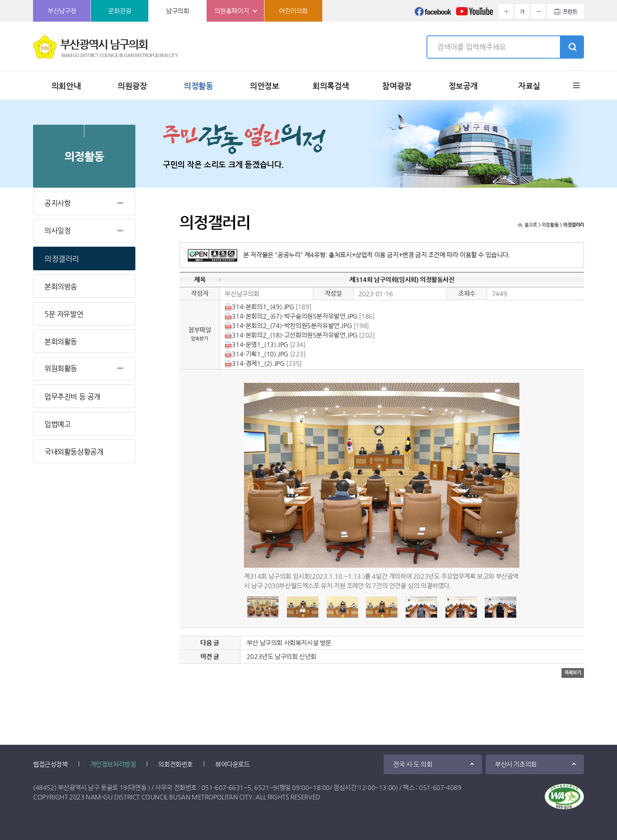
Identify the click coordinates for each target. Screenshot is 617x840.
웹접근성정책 (50, 764)
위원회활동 (61, 368)
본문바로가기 (0, 0)
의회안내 (66, 86)
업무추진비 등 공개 (72, 396)
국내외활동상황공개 (74, 451)
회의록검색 (331, 86)
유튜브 (475, 14)
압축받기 (200, 338)
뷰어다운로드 (233, 764)
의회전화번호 (175, 764)
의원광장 (132, 86)
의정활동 (198, 86)
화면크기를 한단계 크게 (506, 11)
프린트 (570, 11)
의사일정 (57, 230)
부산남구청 (62, 11)
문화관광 (120, 11)
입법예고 (57, 424)
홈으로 (531, 225)
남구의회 (177, 11)
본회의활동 (61, 341)
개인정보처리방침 (113, 764)
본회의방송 (61, 286)
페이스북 (433, 14)
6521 (262, 787)
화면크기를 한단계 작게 (538, 11)
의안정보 (264, 86)
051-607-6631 (223, 787)
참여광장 (397, 86)
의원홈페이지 (232, 11)
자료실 (529, 86)
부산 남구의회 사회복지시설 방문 (289, 643)
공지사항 (57, 203)
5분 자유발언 (64, 314)
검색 (572, 47)
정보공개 (463, 86)
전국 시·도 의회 (413, 764)
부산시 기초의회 (516, 764)
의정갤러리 (62, 259)
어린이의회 (293, 11)
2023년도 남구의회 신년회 (282, 656)
